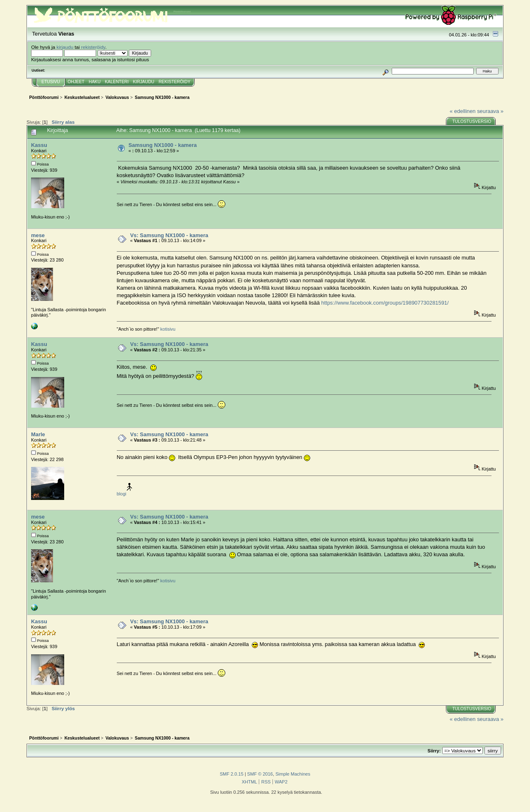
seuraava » (490, 111)
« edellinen (463, 111)
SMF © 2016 (260, 774)
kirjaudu (65, 47)
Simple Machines (293, 774)
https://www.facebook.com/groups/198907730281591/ (385, 303)
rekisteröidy (93, 47)
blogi (122, 494)
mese (38, 235)
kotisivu (168, 329)
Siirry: (434, 751)
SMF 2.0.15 (232, 774)
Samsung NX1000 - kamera (163, 145)
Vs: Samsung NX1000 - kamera (169, 235)
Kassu (39, 145)
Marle (38, 434)
